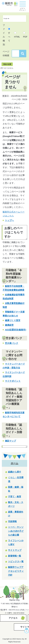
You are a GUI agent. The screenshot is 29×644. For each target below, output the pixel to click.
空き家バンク (12, 343)
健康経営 (9, 325)
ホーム (15, 463)
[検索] (13, 19)
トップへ (9, 220)
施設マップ (10, 441)
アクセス (13, 618)
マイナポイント (13, 381)
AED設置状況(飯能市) (16, 330)
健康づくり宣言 (13, 320)
